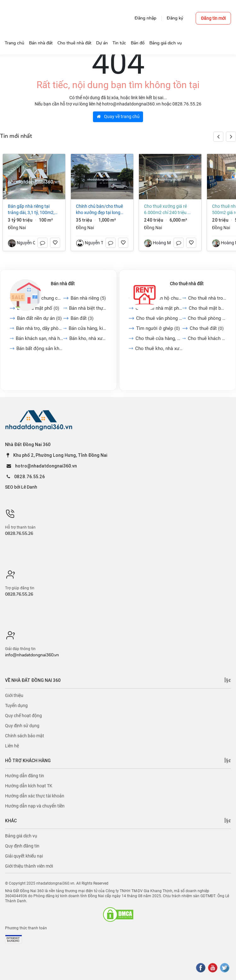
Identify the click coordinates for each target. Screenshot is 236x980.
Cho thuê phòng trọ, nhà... (207, 318)
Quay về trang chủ (118, 116)
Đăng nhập (145, 18)
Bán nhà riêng (88, 298)
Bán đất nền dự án (39, 318)
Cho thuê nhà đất (187, 284)
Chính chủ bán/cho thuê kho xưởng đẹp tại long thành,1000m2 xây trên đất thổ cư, (99, 210)
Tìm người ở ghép (158, 328)
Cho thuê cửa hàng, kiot (159, 338)
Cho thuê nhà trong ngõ (207, 298)
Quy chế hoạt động (23, 716)
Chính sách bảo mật (25, 736)
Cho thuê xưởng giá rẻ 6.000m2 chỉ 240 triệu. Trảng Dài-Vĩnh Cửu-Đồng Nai (167, 210)
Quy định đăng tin (22, 846)
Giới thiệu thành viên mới (29, 866)
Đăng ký (175, 18)
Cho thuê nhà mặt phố (159, 308)
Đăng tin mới (213, 18)
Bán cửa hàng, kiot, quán (88, 328)
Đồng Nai (17, 228)
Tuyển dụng (16, 705)
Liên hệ (12, 746)
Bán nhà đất (63, 284)
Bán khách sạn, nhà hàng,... (40, 338)
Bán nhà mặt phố (38, 308)
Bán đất (82, 318)
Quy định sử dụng (22, 726)
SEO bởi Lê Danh (21, 487)
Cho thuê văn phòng (159, 318)
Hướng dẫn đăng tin (25, 776)
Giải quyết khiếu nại (24, 856)
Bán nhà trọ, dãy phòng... (40, 328)
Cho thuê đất (207, 328)
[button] (231, 137)
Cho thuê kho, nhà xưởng (159, 348)
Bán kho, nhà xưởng (88, 338)
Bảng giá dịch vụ (21, 836)
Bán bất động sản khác (40, 348)
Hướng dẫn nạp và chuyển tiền (35, 806)
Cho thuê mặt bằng (207, 308)
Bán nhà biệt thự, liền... (88, 308)
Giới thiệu (14, 695)
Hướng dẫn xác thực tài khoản (35, 796)
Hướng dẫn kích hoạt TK (29, 786)
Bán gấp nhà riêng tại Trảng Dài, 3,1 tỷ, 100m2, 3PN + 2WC (31, 210)
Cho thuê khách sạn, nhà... (207, 338)
